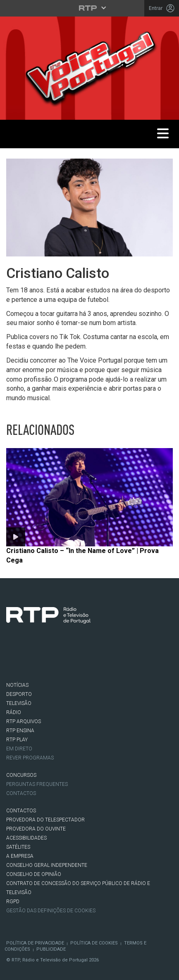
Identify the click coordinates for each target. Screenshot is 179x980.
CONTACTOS (21, 811)
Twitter (39, 658)
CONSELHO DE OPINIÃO (34, 874)
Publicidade (51, 949)
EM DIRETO (19, 749)
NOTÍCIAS (17, 685)
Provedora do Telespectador (45, 820)
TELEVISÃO (19, 703)
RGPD (13, 902)
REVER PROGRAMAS (30, 758)
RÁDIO (14, 712)
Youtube (86, 658)
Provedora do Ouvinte (36, 829)
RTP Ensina (20, 731)
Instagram (62, 658)
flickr (109, 658)
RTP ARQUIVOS (24, 721)
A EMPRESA (20, 856)
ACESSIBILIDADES (26, 838)
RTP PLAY (17, 740)
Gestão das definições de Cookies (51, 911)
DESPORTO (19, 694)
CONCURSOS (21, 775)
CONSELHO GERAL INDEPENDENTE (47, 865)
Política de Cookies (94, 943)
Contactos (21, 793)
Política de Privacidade (35, 943)
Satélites (18, 847)
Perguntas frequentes (37, 784)
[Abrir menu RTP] (89, 8)
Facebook (16, 658)
